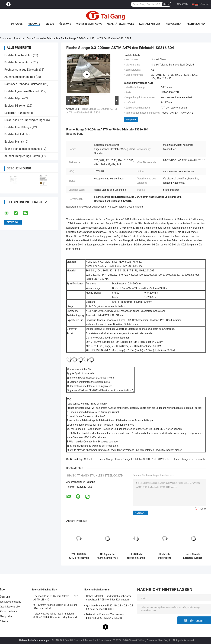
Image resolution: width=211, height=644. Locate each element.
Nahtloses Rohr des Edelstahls (23, 84)
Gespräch (182, 4)
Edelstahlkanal (13, 142)
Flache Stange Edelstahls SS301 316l (135, 459)
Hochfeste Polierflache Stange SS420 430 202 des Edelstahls (165, 556)
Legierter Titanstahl (17, 113)
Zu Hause (17, 24)
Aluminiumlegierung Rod (20, 77)
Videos (50, 24)
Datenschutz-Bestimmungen (35, 640)
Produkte (34, 24)
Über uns (65, 24)
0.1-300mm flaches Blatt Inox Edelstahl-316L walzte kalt (55, 607)
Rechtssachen (196, 24)
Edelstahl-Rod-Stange (18, 127)
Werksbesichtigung (89, 24)
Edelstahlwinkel (14, 134)
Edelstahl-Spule (14, 98)
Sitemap (5, 621)
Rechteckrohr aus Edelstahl (21, 70)
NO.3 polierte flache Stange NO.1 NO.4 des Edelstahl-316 (107, 556)
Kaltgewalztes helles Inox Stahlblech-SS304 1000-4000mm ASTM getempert (55, 615)
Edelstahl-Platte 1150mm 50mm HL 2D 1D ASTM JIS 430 (57, 598)
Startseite (5, 38)
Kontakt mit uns (150, 24)
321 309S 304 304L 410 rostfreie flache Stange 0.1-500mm (79, 556)
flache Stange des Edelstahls (42, 38)
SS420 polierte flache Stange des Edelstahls (181, 459)
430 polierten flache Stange (99, 459)
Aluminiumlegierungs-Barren (22, 156)
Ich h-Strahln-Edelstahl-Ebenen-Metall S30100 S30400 (193, 556)
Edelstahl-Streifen (15, 106)
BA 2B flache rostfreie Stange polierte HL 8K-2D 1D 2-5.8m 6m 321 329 (136, 556)
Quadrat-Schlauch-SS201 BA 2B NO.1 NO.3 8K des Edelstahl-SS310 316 (110, 607)
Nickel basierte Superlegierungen (25, 120)
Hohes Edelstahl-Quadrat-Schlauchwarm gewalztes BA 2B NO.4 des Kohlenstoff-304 (108, 598)
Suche (166, 4)
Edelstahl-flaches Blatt (18, 55)
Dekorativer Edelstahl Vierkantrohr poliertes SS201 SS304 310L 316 (105, 616)
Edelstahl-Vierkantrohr (18, 62)
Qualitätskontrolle (121, 24)
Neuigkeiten (174, 24)
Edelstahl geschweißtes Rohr (22, 91)
